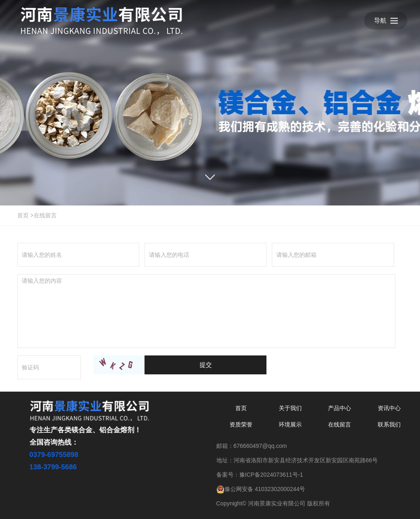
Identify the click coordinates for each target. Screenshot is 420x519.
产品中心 (340, 408)
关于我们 (290, 408)
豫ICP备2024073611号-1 (271, 475)
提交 (206, 365)
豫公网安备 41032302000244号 (261, 489)
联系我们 (389, 424)
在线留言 (45, 215)
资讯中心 (389, 408)
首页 (23, 215)
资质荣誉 (241, 424)
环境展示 (290, 424)
